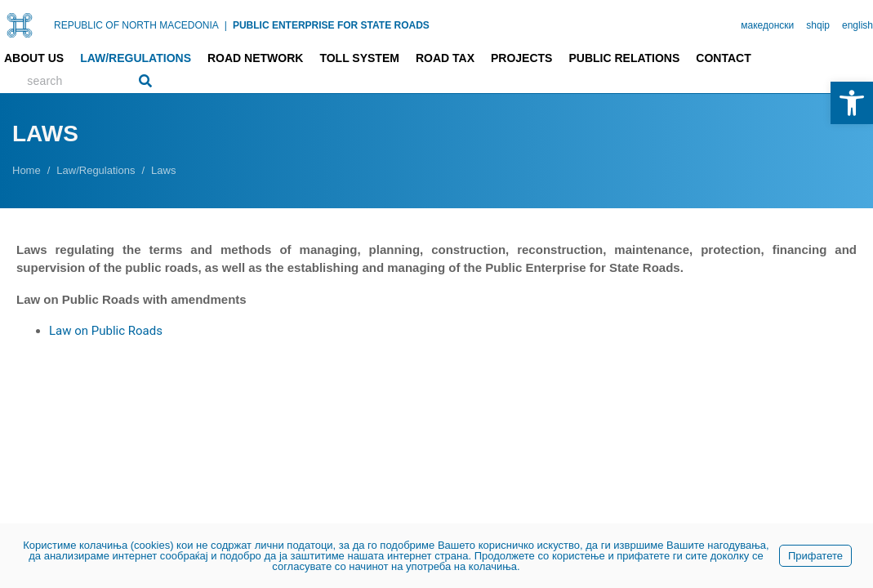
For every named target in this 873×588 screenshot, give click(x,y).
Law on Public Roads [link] (106, 331)
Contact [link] (723, 58)
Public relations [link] (624, 58)
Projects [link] (521, 58)
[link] (852, 103)
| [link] (226, 25)
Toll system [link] (359, 58)
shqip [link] (818, 25)
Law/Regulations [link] (136, 58)
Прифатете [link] (815, 556)
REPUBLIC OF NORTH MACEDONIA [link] (136, 25)
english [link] (857, 25)
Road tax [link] (445, 58)
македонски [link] (767, 25)
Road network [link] (255, 58)
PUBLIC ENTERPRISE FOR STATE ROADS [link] (331, 25)
